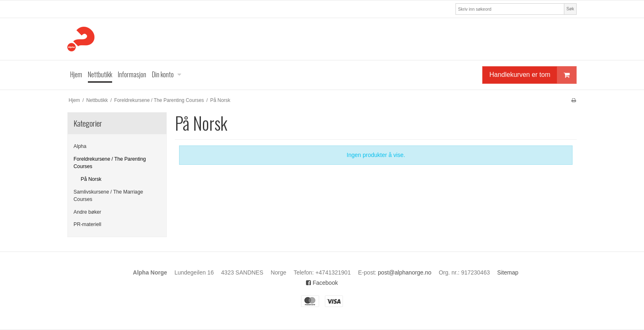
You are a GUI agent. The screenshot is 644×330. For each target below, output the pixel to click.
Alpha (80, 146)
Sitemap (508, 272)
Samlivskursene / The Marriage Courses (108, 196)
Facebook (322, 283)
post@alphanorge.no (405, 272)
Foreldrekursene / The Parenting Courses (110, 163)
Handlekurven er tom (533, 75)
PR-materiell (87, 224)
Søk (570, 9)
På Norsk (91, 179)
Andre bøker (87, 212)
